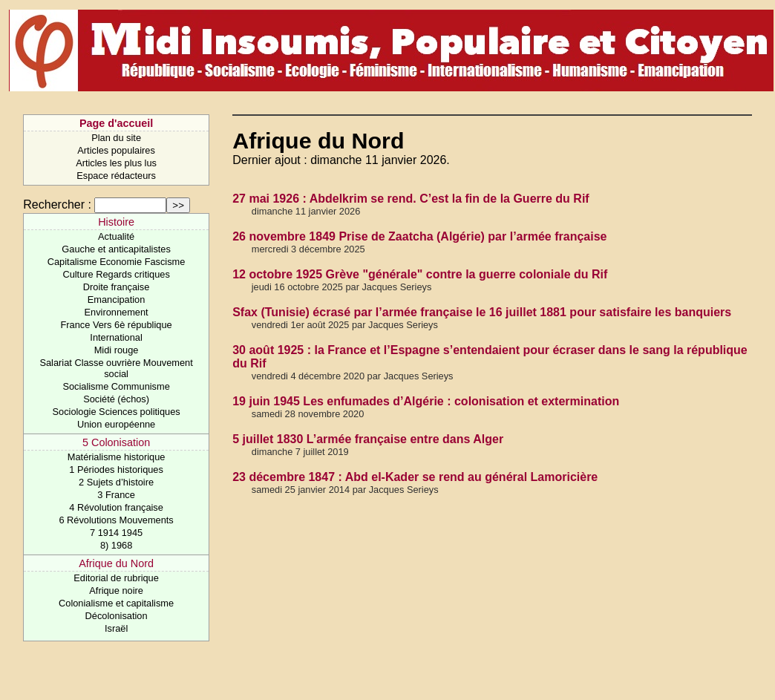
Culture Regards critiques (116, 274)
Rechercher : (57, 205)
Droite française (117, 287)
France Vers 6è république (117, 325)
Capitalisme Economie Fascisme (117, 262)
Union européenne (116, 424)
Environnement (117, 312)
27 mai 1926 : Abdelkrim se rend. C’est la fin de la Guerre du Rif (411, 199)
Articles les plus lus (116, 163)
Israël (116, 628)
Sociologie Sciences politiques (117, 412)
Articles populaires (116, 150)
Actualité (116, 236)
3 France (116, 495)
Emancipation (117, 300)
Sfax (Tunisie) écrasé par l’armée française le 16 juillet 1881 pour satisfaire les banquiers (482, 312)
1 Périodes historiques (116, 470)
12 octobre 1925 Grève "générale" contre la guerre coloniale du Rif (420, 274)
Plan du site (116, 138)
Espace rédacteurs (116, 176)
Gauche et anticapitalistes (116, 249)
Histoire (116, 222)
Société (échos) (116, 399)
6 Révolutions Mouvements (116, 520)
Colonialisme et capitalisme (116, 603)
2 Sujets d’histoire (116, 482)
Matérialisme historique (117, 457)
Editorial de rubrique (116, 578)
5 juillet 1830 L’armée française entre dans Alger (368, 439)
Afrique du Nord (116, 563)
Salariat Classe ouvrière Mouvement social (116, 368)
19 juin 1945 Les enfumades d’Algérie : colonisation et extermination (426, 401)
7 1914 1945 (116, 533)
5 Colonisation (116, 442)
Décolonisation (117, 616)
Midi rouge (117, 350)
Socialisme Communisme (116, 386)
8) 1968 (116, 545)
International (116, 337)
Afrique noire (116, 591)
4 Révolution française (116, 507)
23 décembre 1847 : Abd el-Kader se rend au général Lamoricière (415, 477)
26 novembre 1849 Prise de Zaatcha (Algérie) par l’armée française (419, 236)
